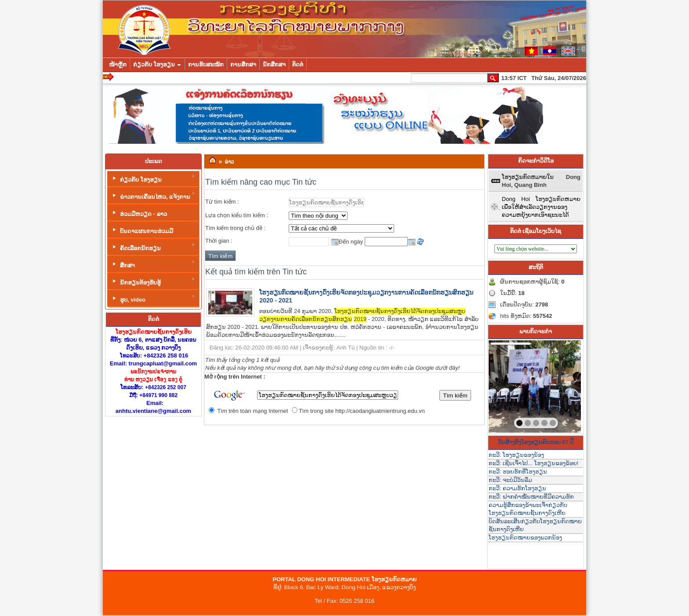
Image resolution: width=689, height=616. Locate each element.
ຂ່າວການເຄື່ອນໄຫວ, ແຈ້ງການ (153, 195)
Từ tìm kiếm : (222, 202)
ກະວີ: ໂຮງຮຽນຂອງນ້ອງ (516, 455)
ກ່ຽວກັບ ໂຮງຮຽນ (153, 178)
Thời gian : (219, 241)
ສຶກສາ (153, 264)
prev (513, 385)
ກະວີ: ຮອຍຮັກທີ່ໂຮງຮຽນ (518, 472)
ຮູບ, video (153, 298)
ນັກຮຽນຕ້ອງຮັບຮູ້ (153, 281)
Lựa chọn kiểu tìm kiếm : (237, 215)
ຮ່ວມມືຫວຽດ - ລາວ (139, 213)
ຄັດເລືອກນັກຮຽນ (153, 247)
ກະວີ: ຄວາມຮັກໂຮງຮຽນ (517, 488)
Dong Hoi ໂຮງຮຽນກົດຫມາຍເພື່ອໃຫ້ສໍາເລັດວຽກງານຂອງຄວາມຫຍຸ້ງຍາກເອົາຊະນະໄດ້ (541, 207)
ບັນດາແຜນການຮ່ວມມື (142, 230)
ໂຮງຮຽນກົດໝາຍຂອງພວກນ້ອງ (525, 538)
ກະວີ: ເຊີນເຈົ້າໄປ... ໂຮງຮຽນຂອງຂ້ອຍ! (533, 463)
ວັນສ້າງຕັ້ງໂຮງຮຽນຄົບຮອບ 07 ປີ (536, 442)
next (556, 385)
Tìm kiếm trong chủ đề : (235, 228)
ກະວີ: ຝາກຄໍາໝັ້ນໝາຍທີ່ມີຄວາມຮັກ (531, 497)
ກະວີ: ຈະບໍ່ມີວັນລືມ (510, 480)
